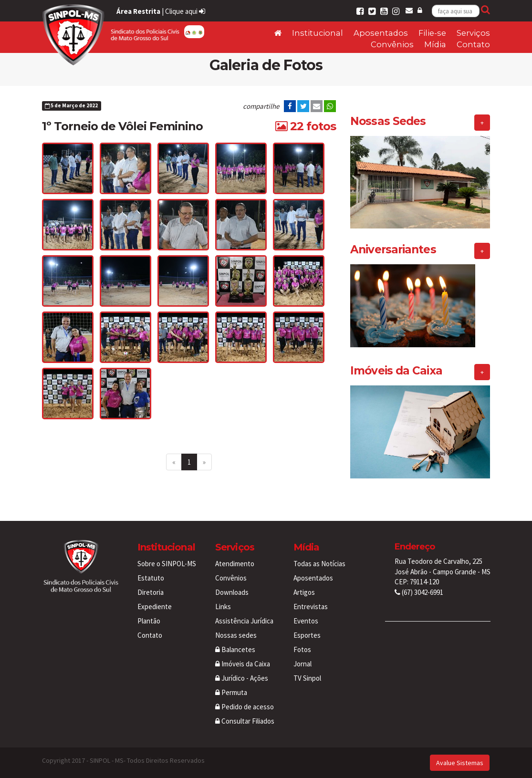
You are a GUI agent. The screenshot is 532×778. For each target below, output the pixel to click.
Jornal (303, 664)
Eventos (306, 621)
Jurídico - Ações (242, 678)
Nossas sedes (236, 635)
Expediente (155, 607)
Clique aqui (185, 11)
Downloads (232, 592)
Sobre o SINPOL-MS (167, 564)
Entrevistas (311, 607)
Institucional (318, 33)
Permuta (231, 692)
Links (223, 607)
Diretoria (151, 592)
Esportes (307, 635)
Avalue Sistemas (460, 763)
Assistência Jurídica (244, 621)
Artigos (304, 592)
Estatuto (151, 578)
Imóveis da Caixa (243, 664)
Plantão (149, 621)
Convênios (392, 44)
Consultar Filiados (245, 721)
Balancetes (235, 649)
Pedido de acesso (245, 707)
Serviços (473, 33)
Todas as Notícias (319, 564)
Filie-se (432, 33)
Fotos (302, 649)
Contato (473, 44)
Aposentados (381, 33)
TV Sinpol (307, 678)
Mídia (435, 44)
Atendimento (235, 564)
